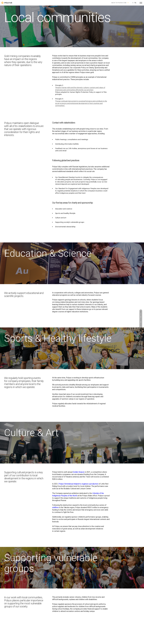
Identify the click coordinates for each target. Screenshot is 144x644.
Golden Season (79, 472)
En (133, 3)
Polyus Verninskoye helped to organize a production (78, 484)
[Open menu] (141, 3)
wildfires (55, 507)
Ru (135, 3)
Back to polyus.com (119, 3)
